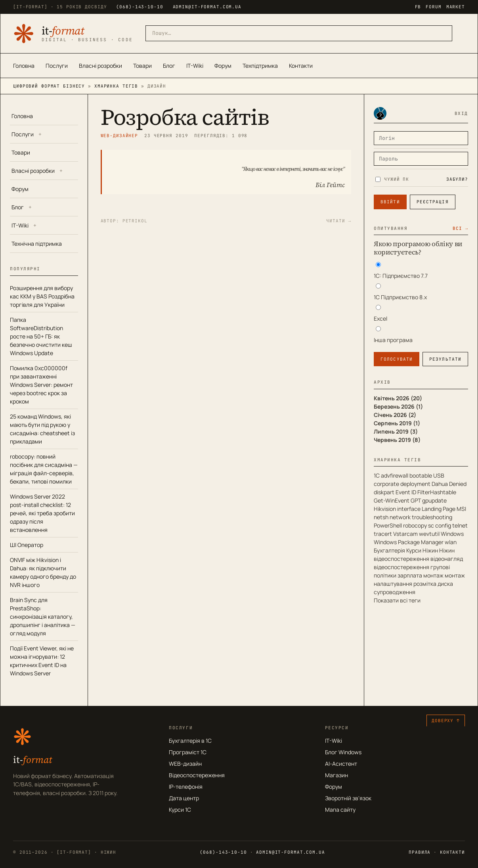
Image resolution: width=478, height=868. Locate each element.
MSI (461, 509)
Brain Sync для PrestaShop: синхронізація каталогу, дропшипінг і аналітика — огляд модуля (43, 617)
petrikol (135, 221)
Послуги (57, 66)
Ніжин (430, 550)
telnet (460, 525)
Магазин (337, 775)
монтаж (433, 575)
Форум (223, 66)
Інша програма (393, 340)
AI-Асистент (341, 764)
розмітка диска (433, 584)
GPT (416, 500)
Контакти (301, 66)
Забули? (457, 179)
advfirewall (395, 475)
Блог (169, 66)
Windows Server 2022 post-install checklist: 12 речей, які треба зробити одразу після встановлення (42, 513)
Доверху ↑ (446, 721)
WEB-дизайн (185, 764)
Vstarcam (405, 534)
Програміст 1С (188, 752)
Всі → (460, 228)
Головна (24, 66)
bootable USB (427, 475)
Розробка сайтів (185, 117)
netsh (381, 517)
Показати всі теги (397, 600)
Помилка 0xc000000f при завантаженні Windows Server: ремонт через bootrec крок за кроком (41, 385)
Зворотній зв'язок (348, 798)
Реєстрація (433, 202)
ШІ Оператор (27, 545)
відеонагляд (447, 559)
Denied (458, 484)
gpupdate (434, 500)
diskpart (384, 492)
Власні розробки (100, 66)
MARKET (456, 7)
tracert (383, 534)
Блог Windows (343, 752)
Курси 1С (180, 810)
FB (418, 7)
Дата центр (184, 798)
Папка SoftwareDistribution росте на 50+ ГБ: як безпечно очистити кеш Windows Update (41, 336)
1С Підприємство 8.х (400, 297)
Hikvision (385, 509)
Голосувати (397, 359)
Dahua (440, 484)
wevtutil (429, 534)
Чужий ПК (392, 179)
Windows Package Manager (409, 542)
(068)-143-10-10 (140, 7)
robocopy (415, 525)
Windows (452, 534)
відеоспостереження (402, 567)
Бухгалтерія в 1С (190, 741)
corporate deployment (402, 484)
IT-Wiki (195, 66)
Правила (420, 852)
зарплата (410, 575)
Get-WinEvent (392, 500)
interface (409, 509)
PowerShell (388, 525)
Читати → (339, 221)
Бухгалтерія (389, 550)
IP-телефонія (186, 787)
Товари (142, 66)
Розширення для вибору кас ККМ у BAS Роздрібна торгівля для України (42, 296)
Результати (445, 359)
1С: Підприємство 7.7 (401, 276)
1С (377, 475)
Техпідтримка (260, 66)
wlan (451, 542)
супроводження (395, 592)
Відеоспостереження (197, 775)
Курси (414, 550)
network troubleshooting (421, 517)
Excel (380, 318)
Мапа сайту (340, 810)
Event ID (406, 492)
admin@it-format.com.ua (207, 7)
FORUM (433, 7)
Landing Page (439, 509)
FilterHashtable (437, 492)
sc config (440, 525)
